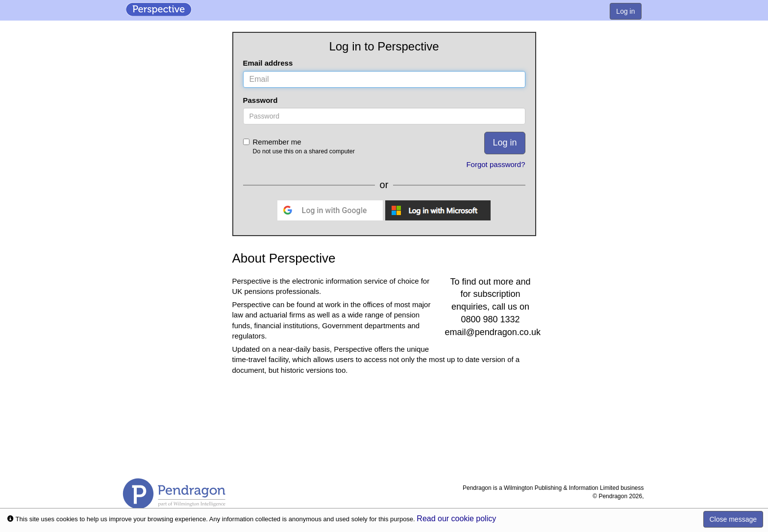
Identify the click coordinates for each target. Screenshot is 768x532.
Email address (268, 63)
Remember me (332, 147)
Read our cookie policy (456, 519)
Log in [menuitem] (625, 11)
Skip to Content (0, 0)
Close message (733, 519)
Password (260, 100)
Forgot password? (495, 164)
